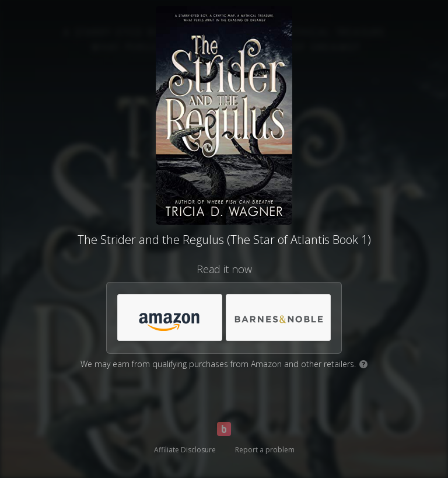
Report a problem (265, 450)
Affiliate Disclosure (185, 450)
